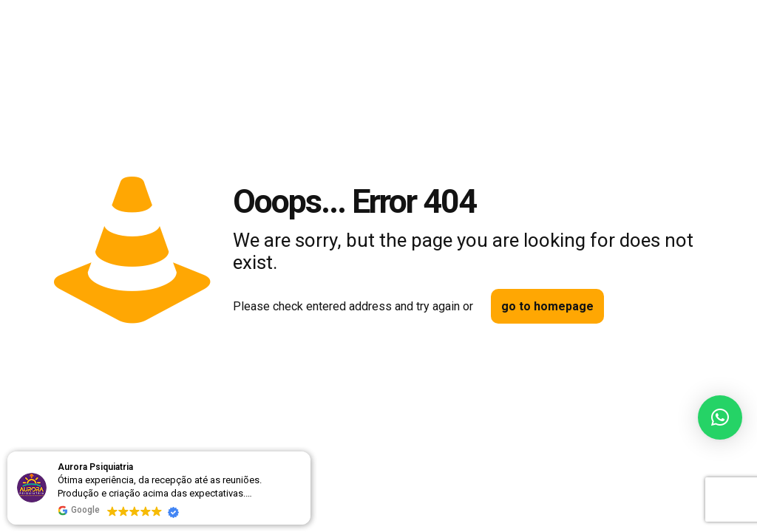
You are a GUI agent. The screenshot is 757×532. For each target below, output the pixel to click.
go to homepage (547, 306)
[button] (720, 417)
